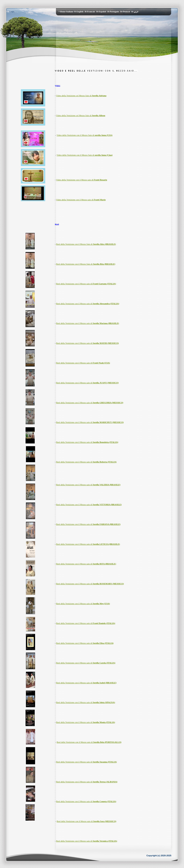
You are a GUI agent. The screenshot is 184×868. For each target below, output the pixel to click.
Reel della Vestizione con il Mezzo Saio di (86, 244)
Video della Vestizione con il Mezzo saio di (82, 180)
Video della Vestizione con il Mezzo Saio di (85, 135)
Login (12, 12)
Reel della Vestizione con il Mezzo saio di (86, 284)
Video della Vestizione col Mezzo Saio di (81, 96)
